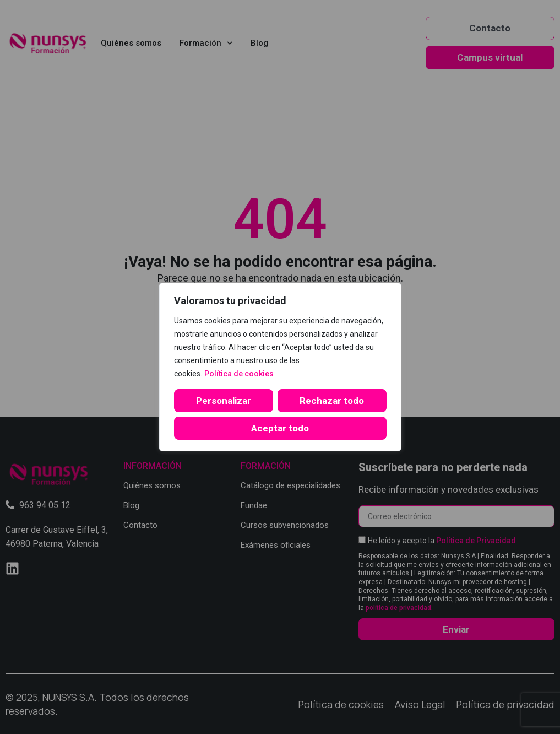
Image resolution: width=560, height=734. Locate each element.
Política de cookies (239, 374)
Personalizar (224, 401)
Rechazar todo (332, 401)
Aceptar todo (280, 428)
